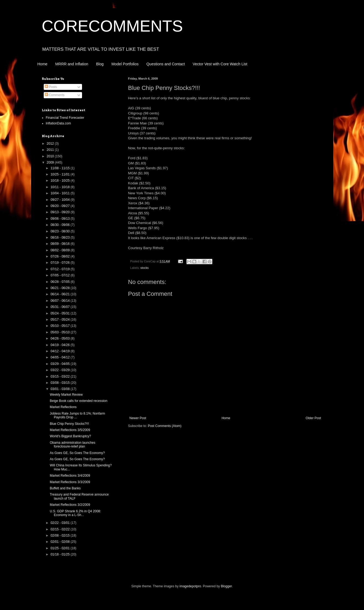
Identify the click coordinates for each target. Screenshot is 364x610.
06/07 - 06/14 (60, 301)
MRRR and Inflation (72, 64)
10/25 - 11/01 (60, 174)
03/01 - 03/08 (60, 389)
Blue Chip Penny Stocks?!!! (69, 424)
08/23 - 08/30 (60, 231)
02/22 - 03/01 (60, 523)
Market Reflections (63, 407)
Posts (51, 87)
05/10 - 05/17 (60, 326)
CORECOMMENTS (112, 26)
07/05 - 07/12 (60, 275)
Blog (100, 64)
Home (42, 64)
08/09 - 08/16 (60, 244)
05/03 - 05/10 (60, 332)
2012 (51, 144)
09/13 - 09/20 (60, 212)
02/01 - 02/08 (60, 542)
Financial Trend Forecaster (65, 118)
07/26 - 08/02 (60, 256)
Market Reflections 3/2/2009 (70, 505)
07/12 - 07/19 (60, 269)
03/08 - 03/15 (60, 383)
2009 (51, 162)
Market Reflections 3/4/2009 (70, 476)
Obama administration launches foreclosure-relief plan (72, 445)
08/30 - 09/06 (60, 225)
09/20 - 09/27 (60, 206)
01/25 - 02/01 (60, 548)
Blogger (226, 586)
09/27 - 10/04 (60, 200)
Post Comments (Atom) (165, 426)
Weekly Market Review (66, 395)
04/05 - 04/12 (60, 357)
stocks (144, 268)
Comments (55, 95)
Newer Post (138, 418)
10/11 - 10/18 (60, 187)
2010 (51, 156)
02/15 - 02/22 (60, 529)
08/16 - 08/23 (60, 238)
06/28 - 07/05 (60, 282)
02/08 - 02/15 (60, 536)
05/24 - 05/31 (60, 313)
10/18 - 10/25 (60, 181)
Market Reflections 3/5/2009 (70, 430)
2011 (51, 150)
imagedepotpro (190, 586)
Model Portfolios (125, 64)
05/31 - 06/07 (60, 307)
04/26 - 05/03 (60, 338)
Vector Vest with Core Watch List (220, 64)
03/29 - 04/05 (60, 364)
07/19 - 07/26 (60, 263)
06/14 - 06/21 (60, 294)
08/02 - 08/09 (60, 250)
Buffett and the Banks (65, 488)
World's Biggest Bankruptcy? (70, 436)
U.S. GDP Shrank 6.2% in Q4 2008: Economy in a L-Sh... (75, 513)
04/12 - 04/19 (60, 351)
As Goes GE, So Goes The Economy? (77, 453)
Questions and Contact (165, 64)
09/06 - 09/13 (60, 219)
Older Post (313, 418)
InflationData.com (58, 123)
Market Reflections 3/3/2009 (70, 482)
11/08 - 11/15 (60, 168)
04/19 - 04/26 (60, 345)
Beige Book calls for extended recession (78, 401)
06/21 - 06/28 (60, 288)
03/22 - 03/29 (60, 370)
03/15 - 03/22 (60, 377)
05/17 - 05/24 (60, 320)
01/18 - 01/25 (60, 554)
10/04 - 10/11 (60, 193)
